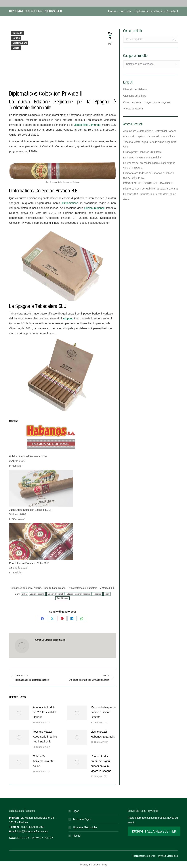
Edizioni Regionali (55, 594)
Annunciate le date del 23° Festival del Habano (44, 712)
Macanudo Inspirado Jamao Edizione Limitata (103, 712)
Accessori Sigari (82, 819)
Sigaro (16, 48)
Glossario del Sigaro (135, 96)
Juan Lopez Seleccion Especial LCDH (31, 510)
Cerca (174, 39)
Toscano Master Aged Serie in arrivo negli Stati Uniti (45, 737)
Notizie (16, 38)
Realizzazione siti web (144, 856)
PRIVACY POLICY (42, 838)
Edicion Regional (37, 594)
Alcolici (77, 836)
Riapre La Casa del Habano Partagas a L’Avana (150, 189)
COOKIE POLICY (19, 838)
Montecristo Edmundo (87, 125)
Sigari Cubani (20, 43)
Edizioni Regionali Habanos (78, 594)
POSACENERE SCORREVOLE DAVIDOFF (148, 183)
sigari (107, 594)
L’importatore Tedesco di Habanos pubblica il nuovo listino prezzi (149, 175)
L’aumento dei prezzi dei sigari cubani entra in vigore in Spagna (101, 763)
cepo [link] (49, 130)
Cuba (24, 594)
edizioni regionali (94, 208)
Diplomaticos (70, 203)
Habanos (97, 594)
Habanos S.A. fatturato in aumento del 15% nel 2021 (150, 196)
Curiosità (17, 33)
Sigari (76, 811)
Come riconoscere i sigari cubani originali (147, 102)
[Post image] (19, 713)
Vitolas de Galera (133, 109)
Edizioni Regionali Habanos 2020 (28, 456)
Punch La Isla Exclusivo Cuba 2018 (29, 563)
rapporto (68, 318)
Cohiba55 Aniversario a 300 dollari (44, 761)
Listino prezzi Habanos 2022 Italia (103, 734)
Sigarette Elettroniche (85, 827)
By (83, 588)
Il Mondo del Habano (135, 89)
